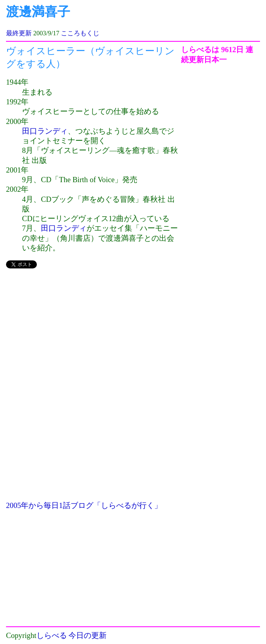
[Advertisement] (94, 332)
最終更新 (19, 33)
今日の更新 (88, 635)
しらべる (52, 635)
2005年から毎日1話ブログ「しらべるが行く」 (84, 505)
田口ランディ (45, 131)
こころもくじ (80, 33)
